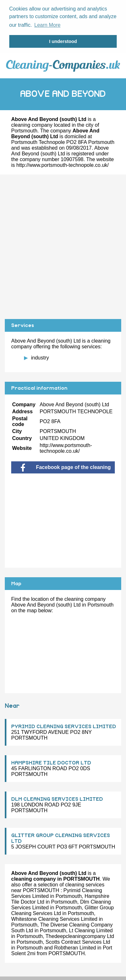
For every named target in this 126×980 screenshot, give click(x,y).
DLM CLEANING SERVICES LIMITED (57, 798)
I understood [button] (63, 41)
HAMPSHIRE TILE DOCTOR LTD (51, 762)
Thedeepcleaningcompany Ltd (80, 935)
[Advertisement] (63, 246)
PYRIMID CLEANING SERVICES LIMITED (64, 726)
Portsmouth (24, 130)
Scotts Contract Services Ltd (78, 941)
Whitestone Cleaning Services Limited (54, 918)
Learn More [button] (47, 25)
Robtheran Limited (75, 947)
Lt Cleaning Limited (91, 930)
